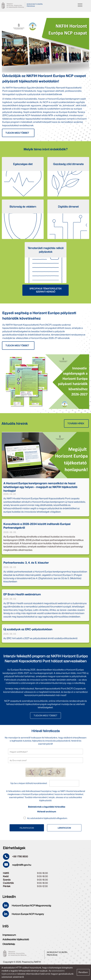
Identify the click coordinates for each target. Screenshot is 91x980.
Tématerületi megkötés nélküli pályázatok (46, 250)
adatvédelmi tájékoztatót (43, 818)
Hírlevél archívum (47, 811)
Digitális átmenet (68, 206)
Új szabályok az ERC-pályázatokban (28, 629)
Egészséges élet (23, 164)
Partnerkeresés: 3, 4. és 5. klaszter (26, 563)
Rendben (83, 972)
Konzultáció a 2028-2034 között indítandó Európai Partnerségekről (37, 526)
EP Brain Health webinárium (22, 594)
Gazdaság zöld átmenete (68, 164)
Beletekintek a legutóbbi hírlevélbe (47, 807)
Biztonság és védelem (23, 206)
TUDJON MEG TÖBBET (45, 715)
